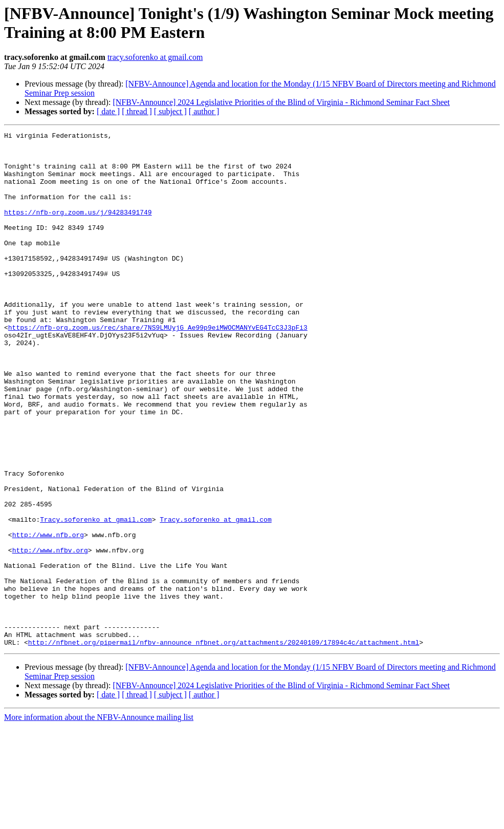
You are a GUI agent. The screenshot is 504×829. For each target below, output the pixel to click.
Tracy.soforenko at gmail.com (96, 598)
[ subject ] (170, 111)
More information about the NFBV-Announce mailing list (99, 820)
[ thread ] (137, 111)
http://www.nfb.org (48, 616)
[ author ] (204, 111)
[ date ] (108, 111)
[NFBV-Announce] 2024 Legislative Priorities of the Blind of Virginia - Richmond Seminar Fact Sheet (281, 102)
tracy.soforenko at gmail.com (155, 57)
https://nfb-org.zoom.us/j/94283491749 (78, 229)
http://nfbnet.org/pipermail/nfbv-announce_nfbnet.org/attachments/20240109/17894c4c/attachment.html (224, 745)
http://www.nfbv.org (50, 634)
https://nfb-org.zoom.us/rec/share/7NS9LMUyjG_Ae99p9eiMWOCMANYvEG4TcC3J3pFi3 (158, 367)
